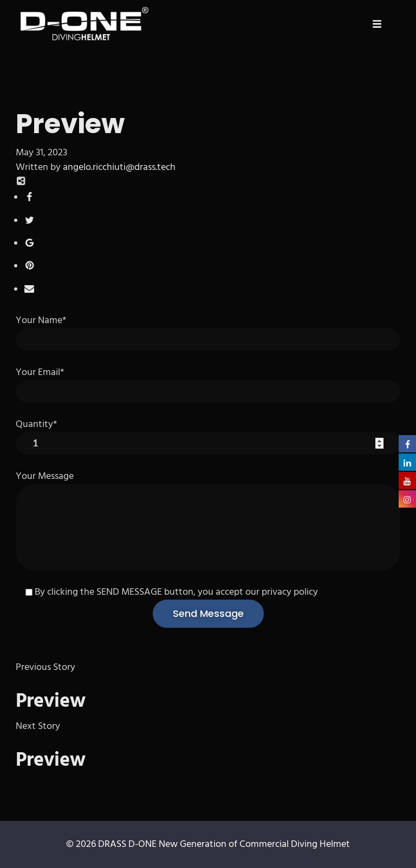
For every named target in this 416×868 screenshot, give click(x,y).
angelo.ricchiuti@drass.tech (119, 167)
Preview (51, 702)
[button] (377, 24)
